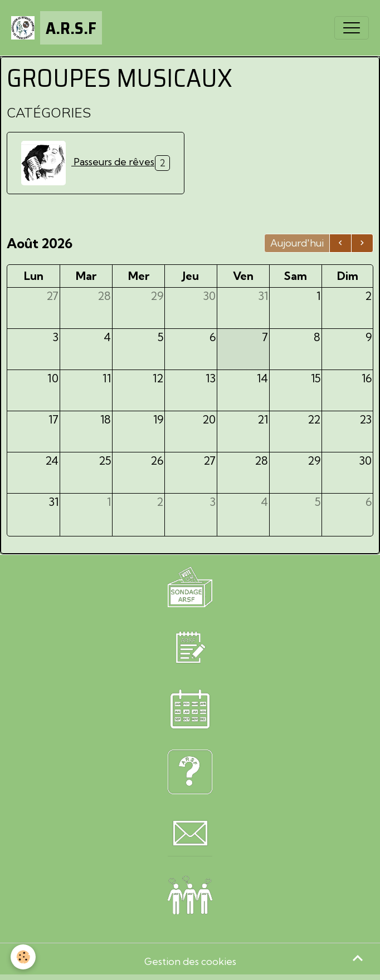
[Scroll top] (358, 958)
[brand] (57, 28)
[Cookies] (24, 957)
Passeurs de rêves (88, 163)
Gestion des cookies (190, 961)
